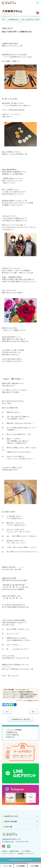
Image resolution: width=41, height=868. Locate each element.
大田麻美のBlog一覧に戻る (21, 719)
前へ (34, 712)
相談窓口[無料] (14, 851)
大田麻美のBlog (13, 19)
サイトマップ (30, 853)
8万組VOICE (10, 737)
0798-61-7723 (9, 842)
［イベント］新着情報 (14, 730)
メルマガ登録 (25, 851)
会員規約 (21, 853)
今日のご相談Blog (12, 735)
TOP (3, 19)
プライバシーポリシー (9, 853)
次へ (7, 712)
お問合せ (5, 851)
